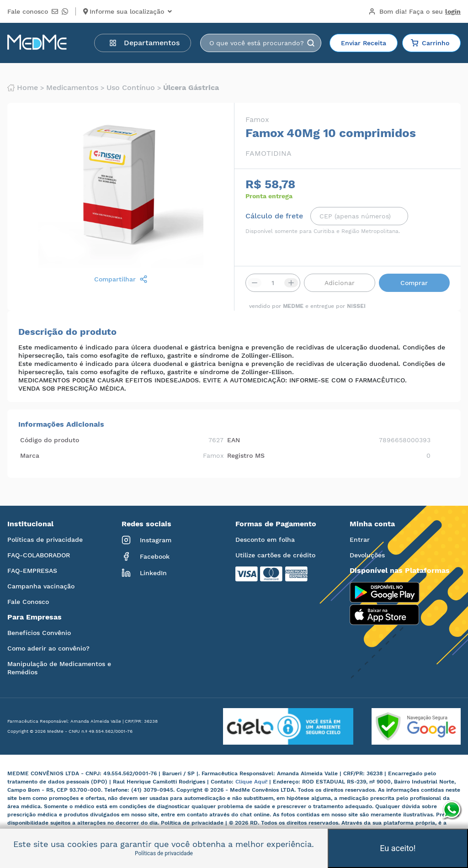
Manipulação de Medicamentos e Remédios (59, 668)
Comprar (414, 283)
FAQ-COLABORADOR (39, 555)
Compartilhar (121, 279)
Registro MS (246, 455)
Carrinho (430, 43)
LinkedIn (144, 573)
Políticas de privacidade (45, 540)
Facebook (146, 556)
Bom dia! (415, 11)
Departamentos (144, 43)
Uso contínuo (131, 88)
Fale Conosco (28, 602)
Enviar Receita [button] (364, 43)
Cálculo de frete (274, 216)
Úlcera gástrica (191, 88)
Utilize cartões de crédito (275, 555)
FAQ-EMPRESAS (32, 571)
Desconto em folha (265, 540)
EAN (234, 440)
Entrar (360, 540)
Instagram (146, 540)
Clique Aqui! (252, 782)
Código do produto (50, 440)
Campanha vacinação (41, 586)
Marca (30, 455)
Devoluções (367, 555)
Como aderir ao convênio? (48, 648)
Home (23, 88)
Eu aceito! (398, 848)
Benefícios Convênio (39, 633)
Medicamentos (72, 88)
